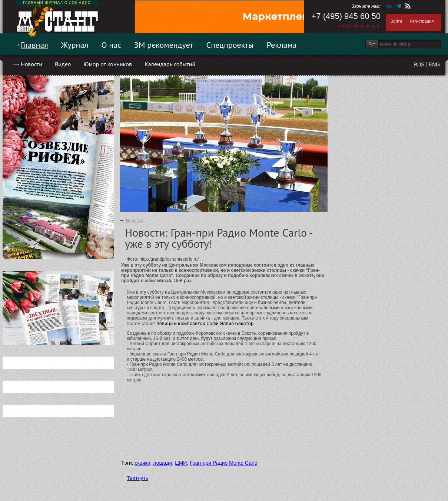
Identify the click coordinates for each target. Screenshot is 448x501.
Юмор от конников (108, 64)
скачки (142, 463)
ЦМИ (181, 463)
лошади (162, 463)
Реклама (282, 45)
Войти (396, 21)
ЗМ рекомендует (164, 45)
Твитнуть (137, 478)
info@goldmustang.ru (359, 26)
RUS (419, 64)
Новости (31, 64)
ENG (434, 64)
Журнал (75, 45)
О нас (111, 45)
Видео (63, 64)
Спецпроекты (230, 45)
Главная (34, 45)
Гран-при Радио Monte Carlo (223, 463)
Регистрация (422, 21)
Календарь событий (170, 64)
